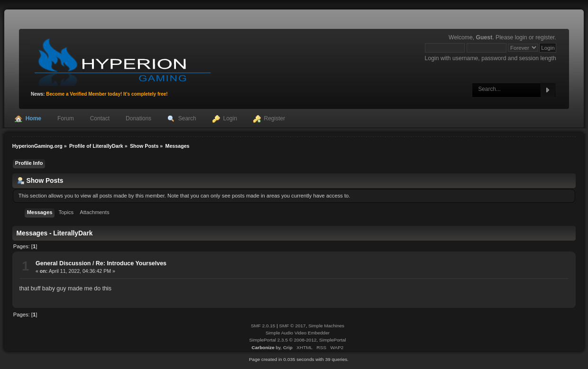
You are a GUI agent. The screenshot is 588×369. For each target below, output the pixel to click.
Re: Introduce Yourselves (131, 263)
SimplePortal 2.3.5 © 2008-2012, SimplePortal (297, 340)
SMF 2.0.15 (263, 326)
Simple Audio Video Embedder (298, 333)
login (521, 37)
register (545, 37)
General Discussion (63, 263)
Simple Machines (326, 326)
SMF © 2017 (293, 326)
